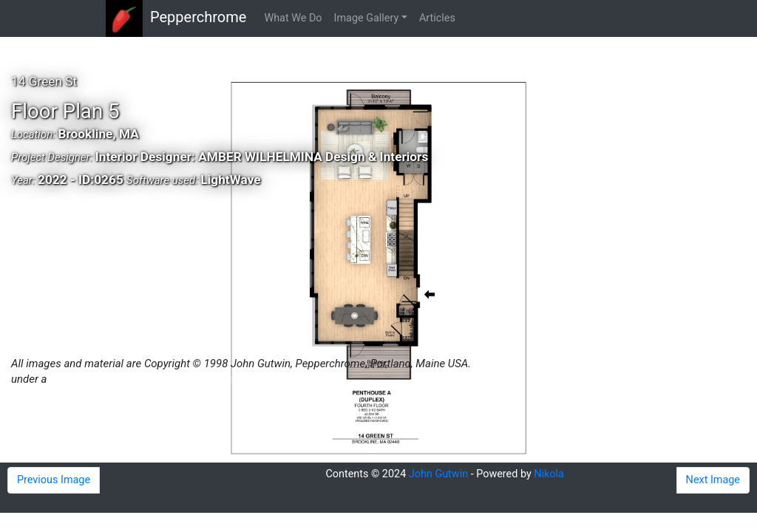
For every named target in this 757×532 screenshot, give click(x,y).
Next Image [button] (713, 480)
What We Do (293, 18)
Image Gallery (367, 18)
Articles (437, 18)
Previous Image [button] (54, 480)
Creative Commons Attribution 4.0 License (150, 379)
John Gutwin (438, 474)
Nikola (549, 474)
